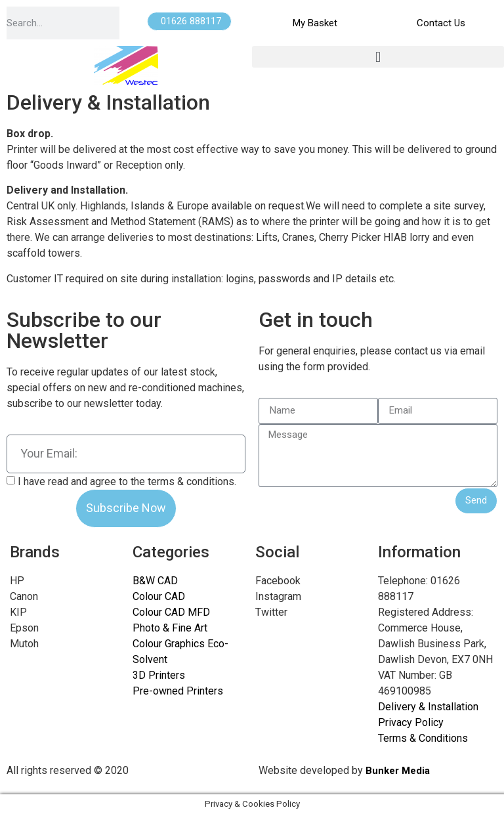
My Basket (315, 23)
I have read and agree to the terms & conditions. (127, 481)
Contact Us (441, 23)
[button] (378, 57)
